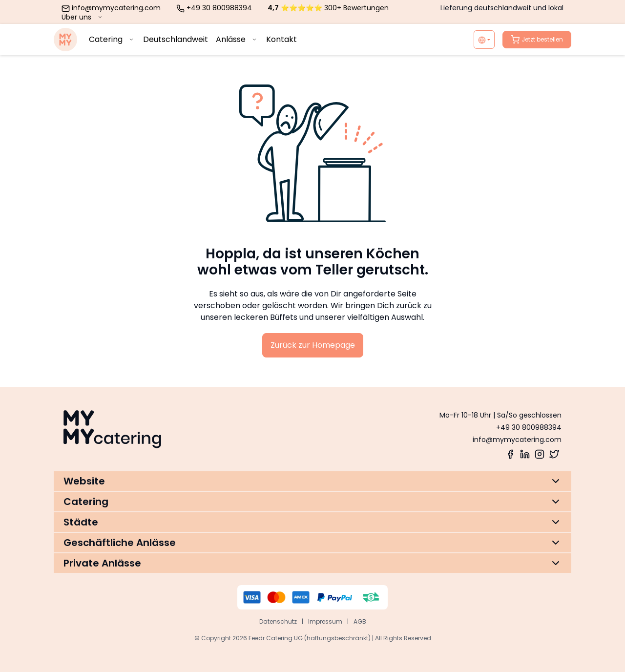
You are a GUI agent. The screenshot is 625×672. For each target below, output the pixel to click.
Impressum (325, 621)
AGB (360, 621)
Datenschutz (278, 621)
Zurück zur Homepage (313, 345)
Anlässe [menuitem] (237, 39)
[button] (312, 481)
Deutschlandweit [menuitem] (176, 39)
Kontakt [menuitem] (281, 39)
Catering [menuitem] (112, 39)
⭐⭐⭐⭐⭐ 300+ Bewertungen (328, 8)
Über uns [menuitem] (83, 17)
